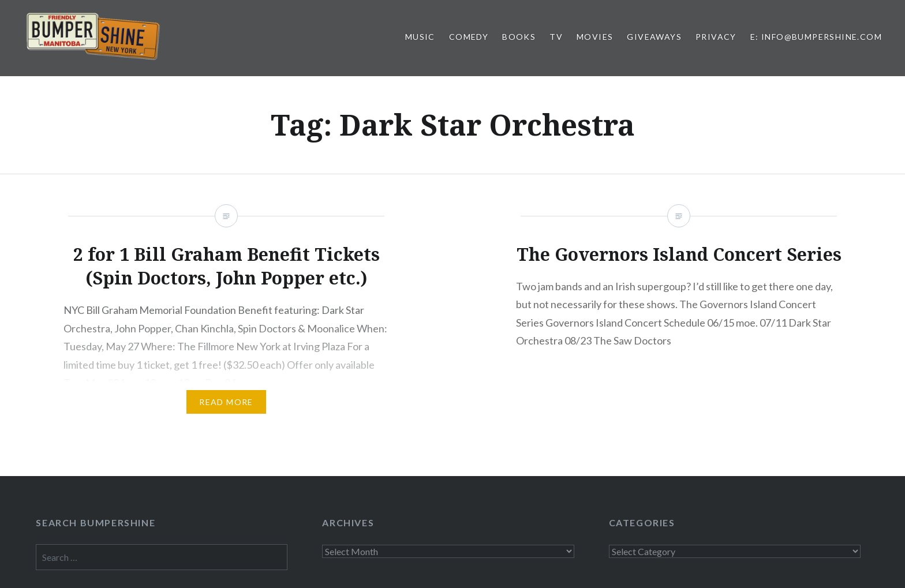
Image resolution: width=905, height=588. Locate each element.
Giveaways (654, 37)
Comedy (469, 37)
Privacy (716, 37)
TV (556, 37)
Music (420, 37)
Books (519, 37)
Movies (595, 37)
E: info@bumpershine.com (816, 37)
